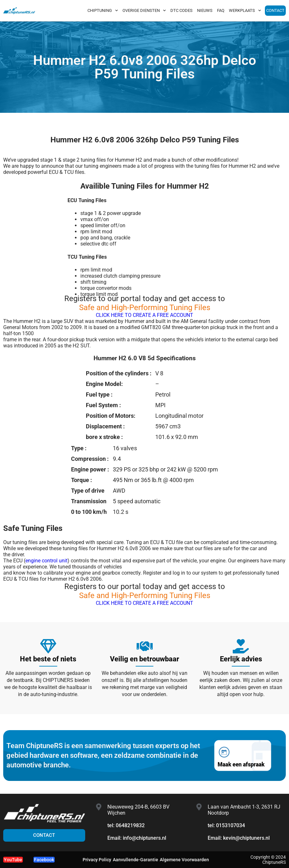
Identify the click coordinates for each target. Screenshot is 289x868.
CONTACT (275, 10)
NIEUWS (205, 10)
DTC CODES (181, 10)
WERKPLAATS (245, 10)
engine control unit (46, 561)
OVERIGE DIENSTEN (144, 10)
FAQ (221, 10)
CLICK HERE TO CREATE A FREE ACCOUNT (144, 315)
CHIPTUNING (103, 10)
